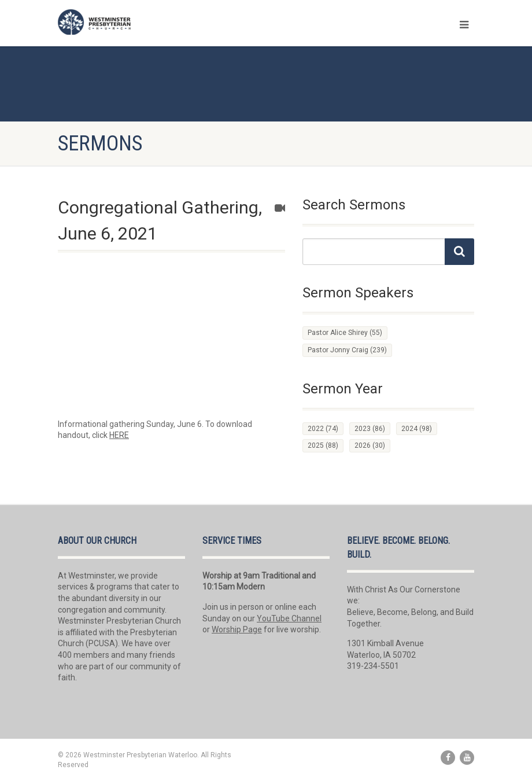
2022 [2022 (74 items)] (323, 429)
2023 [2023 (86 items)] (370, 429)
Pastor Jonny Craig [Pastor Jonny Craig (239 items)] (347, 350)
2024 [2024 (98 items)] (417, 429)
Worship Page (237, 629)
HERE (119, 435)
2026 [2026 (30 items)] (370, 445)
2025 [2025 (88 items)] (323, 445)
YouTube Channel (289, 618)
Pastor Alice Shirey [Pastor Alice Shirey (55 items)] (345, 333)
